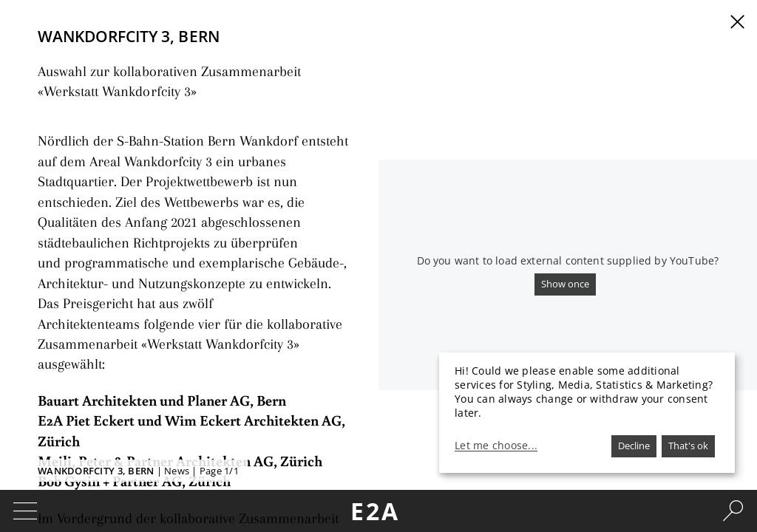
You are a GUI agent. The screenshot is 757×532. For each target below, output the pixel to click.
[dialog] (587, 413)
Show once (565, 284)
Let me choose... (496, 446)
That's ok (688, 446)
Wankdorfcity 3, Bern (96, 471)
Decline (634, 446)
